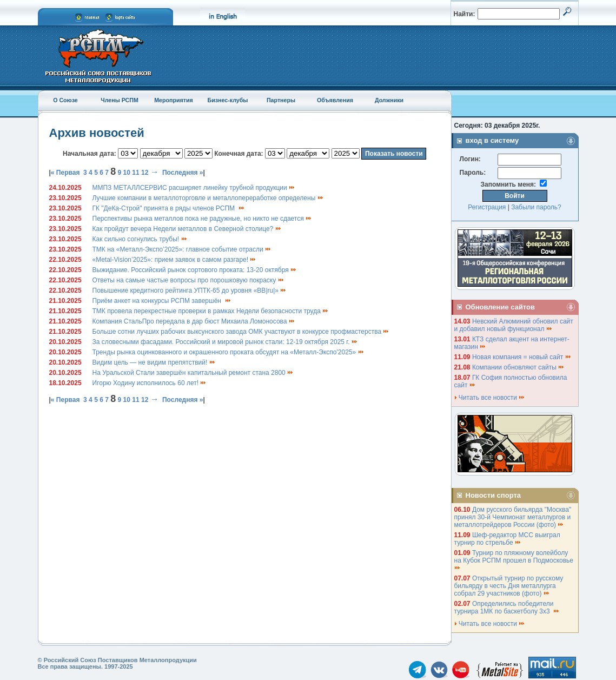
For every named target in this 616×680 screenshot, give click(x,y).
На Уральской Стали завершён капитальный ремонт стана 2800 (193, 373)
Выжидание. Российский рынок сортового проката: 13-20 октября (195, 270)
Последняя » (183, 173)
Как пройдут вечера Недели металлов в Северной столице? (187, 229)
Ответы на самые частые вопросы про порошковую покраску (188, 280)
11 (135, 173)
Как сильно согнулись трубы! (140, 239)
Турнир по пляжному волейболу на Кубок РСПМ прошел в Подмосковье (515, 560)
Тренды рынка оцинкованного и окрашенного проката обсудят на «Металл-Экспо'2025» (228, 352)
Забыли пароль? (536, 207)
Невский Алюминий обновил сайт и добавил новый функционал (514, 325)
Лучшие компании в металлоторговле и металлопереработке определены (208, 198)
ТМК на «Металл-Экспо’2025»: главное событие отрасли (182, 249)
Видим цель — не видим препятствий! (154, 362)
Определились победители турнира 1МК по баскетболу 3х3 (507, 608)
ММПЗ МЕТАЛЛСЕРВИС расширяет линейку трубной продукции (194, 188)
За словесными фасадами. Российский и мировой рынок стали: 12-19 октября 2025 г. (225, 342)
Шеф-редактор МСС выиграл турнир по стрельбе (507, 539)
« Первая (65, 173)
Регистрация (487, 207)
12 (145, 173)
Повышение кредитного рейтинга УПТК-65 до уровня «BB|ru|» (190, 291)
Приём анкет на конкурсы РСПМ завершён (162, 301)
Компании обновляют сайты (518, 367)
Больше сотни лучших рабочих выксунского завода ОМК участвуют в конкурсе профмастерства (241, 332)
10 (127, 173)
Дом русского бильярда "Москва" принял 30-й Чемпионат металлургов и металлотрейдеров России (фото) (513, 517)
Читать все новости (490, 398)
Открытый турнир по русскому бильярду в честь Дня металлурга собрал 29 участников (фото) (509, 586)
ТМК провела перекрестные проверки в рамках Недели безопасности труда (211, 311)
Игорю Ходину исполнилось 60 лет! (150, 383)
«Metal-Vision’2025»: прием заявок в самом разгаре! (175, 260)
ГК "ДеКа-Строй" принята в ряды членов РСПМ (169, 208)
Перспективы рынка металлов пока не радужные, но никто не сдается (203, 219)
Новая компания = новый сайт (522, 357)
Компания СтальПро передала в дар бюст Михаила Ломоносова (194, 321)
